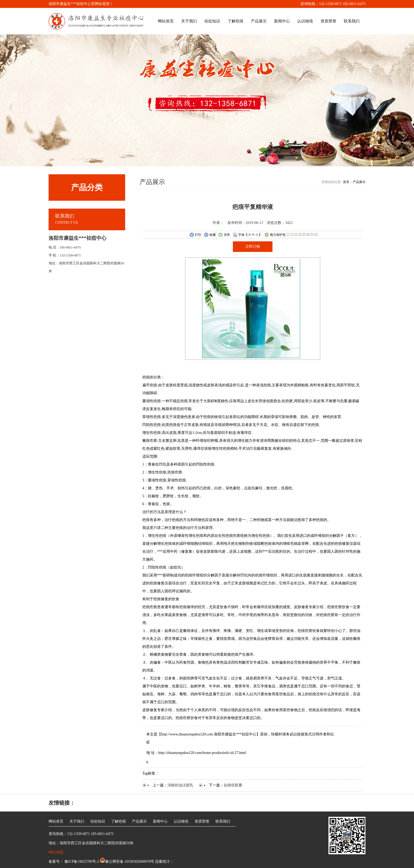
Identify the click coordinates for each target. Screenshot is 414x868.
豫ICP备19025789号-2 (81, 862)
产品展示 (259, 21)
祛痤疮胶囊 (233, 785)
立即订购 (253, 247)
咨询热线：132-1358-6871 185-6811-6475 (333, 4)
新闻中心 (282, 21)
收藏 (210, 235)
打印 (195, 235)
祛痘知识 (212, 21)
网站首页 (166, 21)
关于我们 (189, 21)
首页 (347, 182)
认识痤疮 (305, 21)
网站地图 (56, 852)
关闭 (224, 235)
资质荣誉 (328, 21)
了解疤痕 (236, 21)
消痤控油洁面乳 (180, 785)
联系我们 (352, 21)
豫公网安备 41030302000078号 (127, 862)
